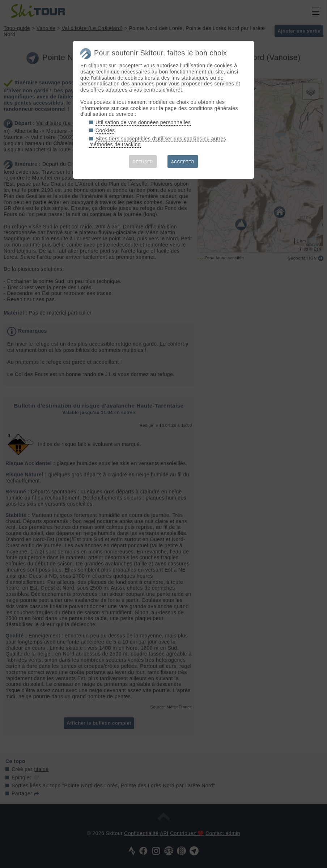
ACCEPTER (183, 162)
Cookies (105, 130)
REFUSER (143, 162)
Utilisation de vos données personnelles (143, 122)
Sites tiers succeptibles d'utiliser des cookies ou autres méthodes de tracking (158, 142)
